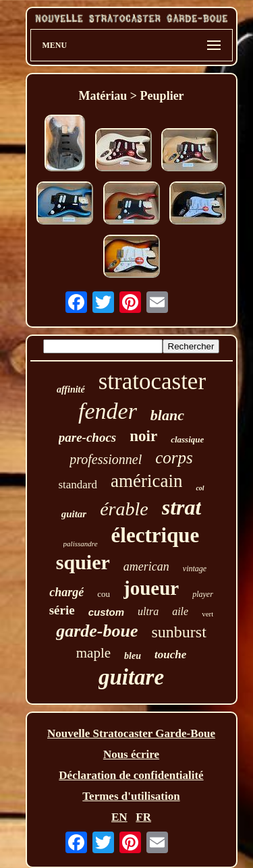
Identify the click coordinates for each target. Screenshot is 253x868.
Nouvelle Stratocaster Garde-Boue (131, 733)
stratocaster (152, 381)
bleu (133, 656)
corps (174, 458)
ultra (148, 611)
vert (207, 614)
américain (146, 481)
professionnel (106, 459)
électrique (156, 535)
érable (124, 509)
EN (119, 817)
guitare (131, 677)
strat (182, 507)
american (146, 567)
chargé (66, 592)
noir (143, 436)
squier (83, 562)
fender (108, 411)
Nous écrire (131, 754)
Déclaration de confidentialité (131, 775)
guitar (74, 514)
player (203, 594)
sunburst (178, 632)
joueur (151, 588)
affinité (71, 389)
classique (187, 439)
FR (143, 817)
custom (106, 612)
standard (78, 485)
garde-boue (97, 631)
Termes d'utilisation (131, 796)
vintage (195, 569)
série (62, 610)
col (200, 488)
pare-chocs (87, 437)
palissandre (81, 544)
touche (170, 655)
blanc (167, 415)
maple (93, 653)
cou (104, 594)
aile (180, 611)
